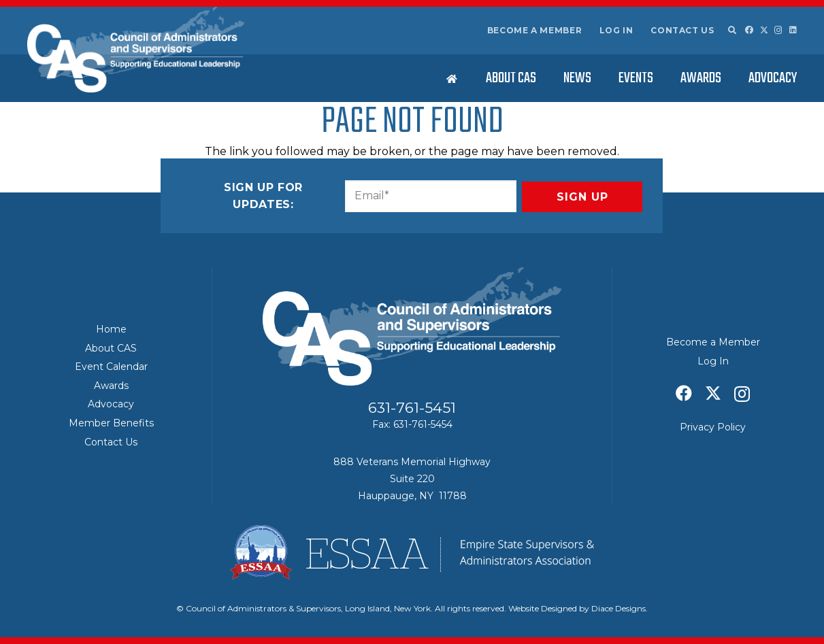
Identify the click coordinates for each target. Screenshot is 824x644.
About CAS (111, 348)
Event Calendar (111, 367)
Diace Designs (619, 608)
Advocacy (111, 404)
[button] (731, 31)
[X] (764, 30)
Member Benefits (111, 423)
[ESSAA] (412, 552)
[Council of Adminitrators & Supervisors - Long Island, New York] (136, 50)
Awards (111, 386)
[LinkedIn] (793, 30)
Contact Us (682, 30)
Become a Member (535, 30)
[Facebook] (749, 30)
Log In (616, 30)
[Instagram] (778, 30)
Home (111, 329)
